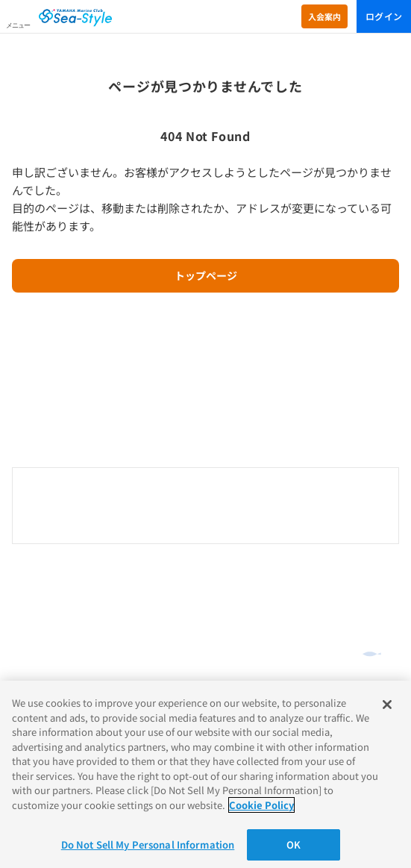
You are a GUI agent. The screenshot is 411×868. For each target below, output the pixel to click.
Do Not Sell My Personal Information (148, 844)
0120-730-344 (206, 507)
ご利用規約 (34, 658)
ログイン (384, 16)
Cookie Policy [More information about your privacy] (261, 805)
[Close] (387, 705)
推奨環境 (30, 675)
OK (294, 844)
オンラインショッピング (69, 575)
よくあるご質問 (48, 597)
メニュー (18, 25)
